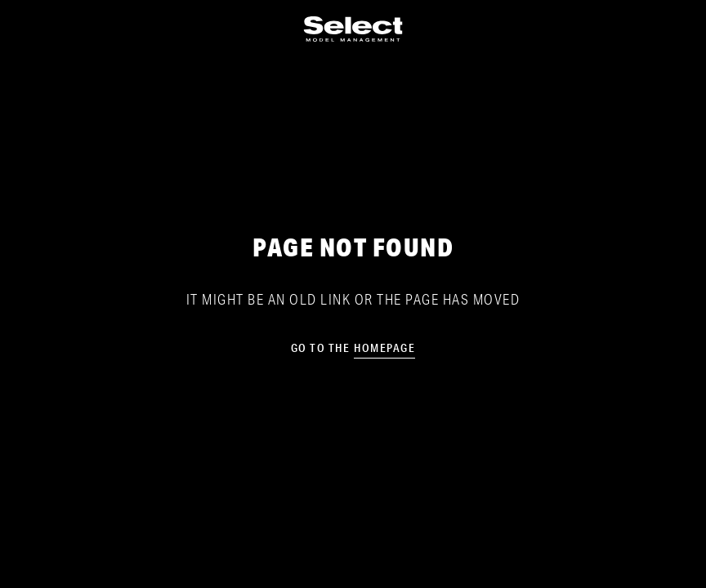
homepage (384, 348)
